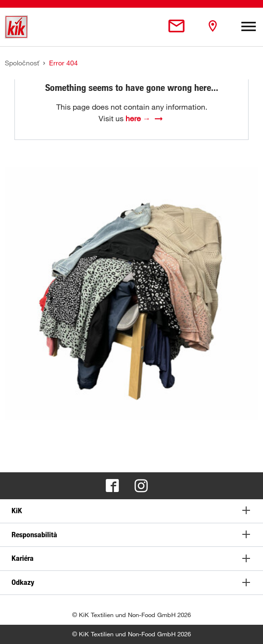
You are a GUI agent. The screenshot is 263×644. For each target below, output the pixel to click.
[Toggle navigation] (249, 27)
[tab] (131, 511)
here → (138, 118)
